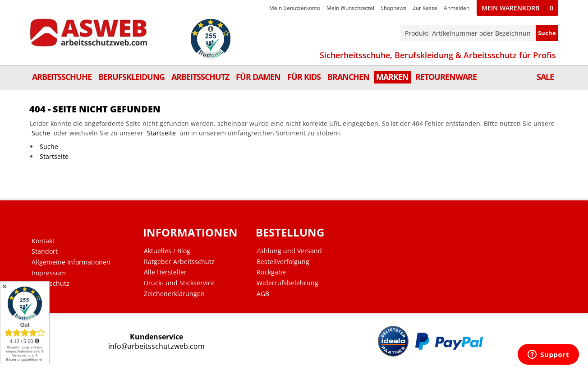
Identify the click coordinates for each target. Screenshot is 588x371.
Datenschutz (51, 283)
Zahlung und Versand (289, 251)
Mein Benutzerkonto (295, 8)
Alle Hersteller (165, 272)
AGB (263, 294)
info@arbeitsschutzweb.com (156, 346)
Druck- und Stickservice (179, 283)
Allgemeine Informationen (71, 262)
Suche (41, 133)
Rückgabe (271, 272)
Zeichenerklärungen (174, 294)
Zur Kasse (425, 8)
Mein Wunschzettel (350, 8)
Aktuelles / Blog (167, 251)
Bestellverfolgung (283, 262)
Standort (45, 251)
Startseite (161, 133)
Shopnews (393, 8)
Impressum (49, 273)
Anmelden (457, 8)
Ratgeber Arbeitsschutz (179, 262)
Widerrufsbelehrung (287, 283)
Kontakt (43, 241)
